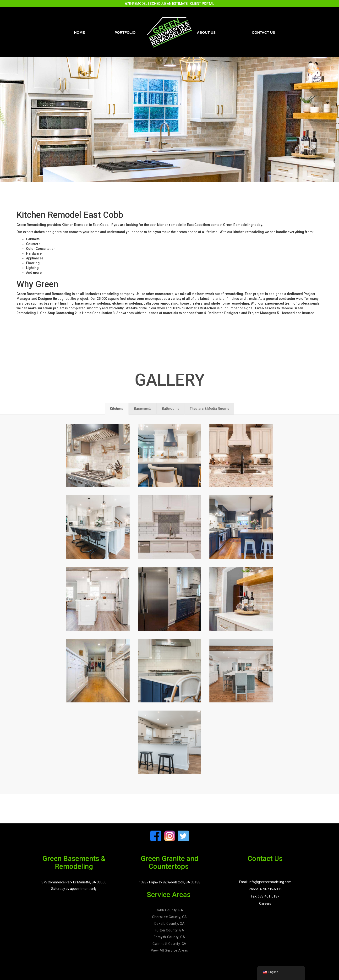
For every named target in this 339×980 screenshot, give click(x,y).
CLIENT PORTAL (202, 4)
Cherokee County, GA (169, 917)
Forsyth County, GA (169, 937)
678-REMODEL (136, 4)
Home (79, 32)
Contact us (263, 32)
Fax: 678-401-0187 (265, 896)
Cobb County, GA (169, 910)
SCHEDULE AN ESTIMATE (169, 4)
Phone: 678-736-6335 (265, 889)
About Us (206, 32)
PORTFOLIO (125, 32)
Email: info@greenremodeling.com (265, 882)
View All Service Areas (169, 950)
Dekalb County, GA (170, 924)
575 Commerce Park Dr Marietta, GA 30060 (74, 882)
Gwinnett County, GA (169, 944)
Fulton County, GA (170, 930)
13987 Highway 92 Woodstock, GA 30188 (170, 882)
